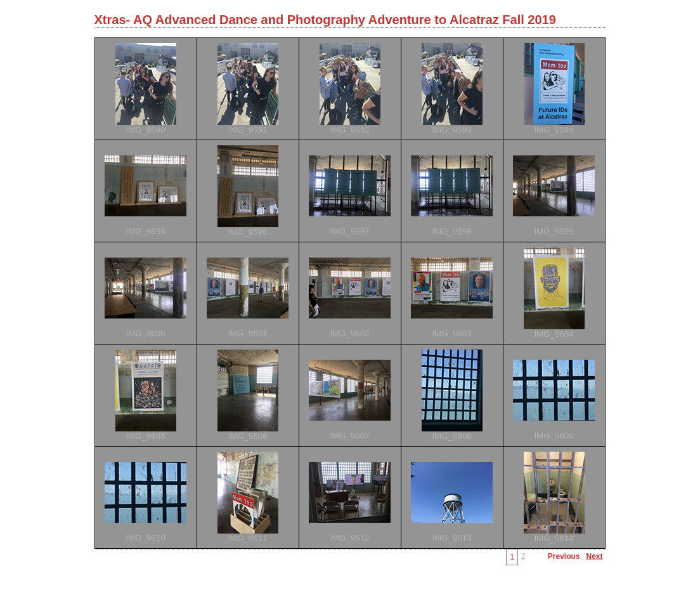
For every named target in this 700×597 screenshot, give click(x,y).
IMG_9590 (145, 130)
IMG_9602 (349, 333)
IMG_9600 (145, 333)
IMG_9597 (349, 231)
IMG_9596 (247, 232)
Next (594, 556)
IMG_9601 (247, 333)
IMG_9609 (554, 436)
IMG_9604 (554, 334)
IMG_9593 (451, 130)
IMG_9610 (145, 538)
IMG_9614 (554, 538)
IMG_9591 (247, 130)
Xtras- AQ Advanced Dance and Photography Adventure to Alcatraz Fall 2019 (325, 20)
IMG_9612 (349, 538)
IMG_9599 (554, 231)
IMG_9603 (451, 333)
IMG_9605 (145, 436)
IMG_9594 (554, 130)
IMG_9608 (451, 436)
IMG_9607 (349, 436)
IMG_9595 (145, 231)
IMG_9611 (247, 538)
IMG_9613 (451, 538)
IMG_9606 (247, 436)
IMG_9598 (451, 231)
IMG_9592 (349, 130)
